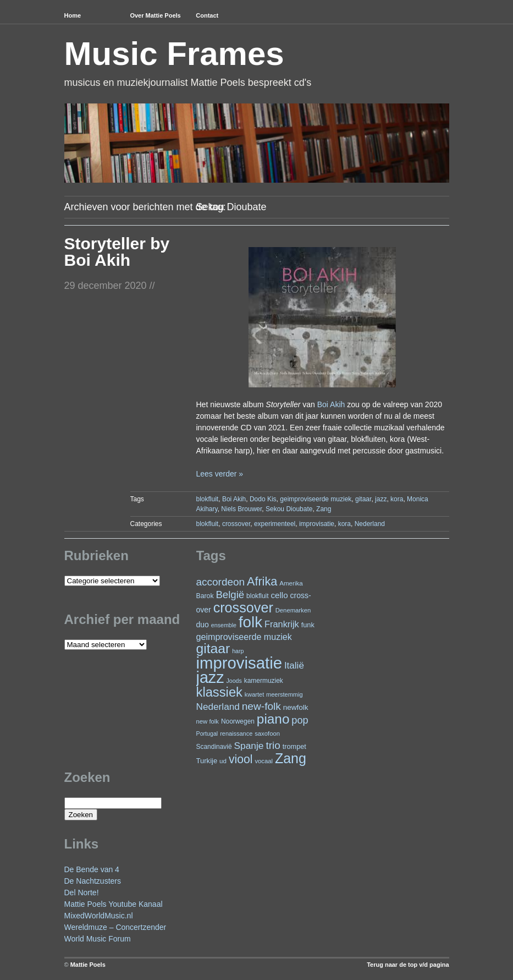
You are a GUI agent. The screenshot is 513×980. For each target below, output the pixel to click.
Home (73, 15)
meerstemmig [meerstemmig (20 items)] (284, 694)
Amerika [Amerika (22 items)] (291, 583)
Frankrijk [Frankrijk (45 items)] (282, 624)
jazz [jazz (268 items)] (210, 677)
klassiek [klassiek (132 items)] (219, 692)
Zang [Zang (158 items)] (291, 758)
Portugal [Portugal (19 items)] (207, 733)
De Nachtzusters (93, 881)
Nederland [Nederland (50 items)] (218, 707)
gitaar (363, 499)
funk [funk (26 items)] (308, 625)
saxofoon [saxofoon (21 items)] (267, 733)
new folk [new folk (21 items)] (208, 721)
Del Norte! (82, 893)
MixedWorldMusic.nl (99, 916)
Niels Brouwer (241, 509)
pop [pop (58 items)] (300, 720)
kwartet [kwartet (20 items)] (254, 694)
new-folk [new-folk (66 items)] (261, 706)
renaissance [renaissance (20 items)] (236, 733)
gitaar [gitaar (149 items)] (213, 648)
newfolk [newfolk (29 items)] (296, 707)
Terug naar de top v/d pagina (408, 965)
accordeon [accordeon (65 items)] (221, 582)
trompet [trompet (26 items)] (294, 746)
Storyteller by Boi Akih (117, 252)
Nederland (370, 524)
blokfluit (208, 499)
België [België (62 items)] (230, 595)
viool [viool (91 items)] (241, 759)
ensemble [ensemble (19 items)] (224, 625)
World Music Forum (98, 939)
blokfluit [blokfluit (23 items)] (257, 596)
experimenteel (275, 524)
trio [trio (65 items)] (273, 745)
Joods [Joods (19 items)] (234, 681)
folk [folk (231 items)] (250, 622)
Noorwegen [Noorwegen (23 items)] (238, 721)
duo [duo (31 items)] (203, 625)
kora (397, 499)
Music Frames (174, 54)
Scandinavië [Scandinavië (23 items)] (214, 747)
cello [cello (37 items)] (279, 595)
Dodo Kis (263, 499)
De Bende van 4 (92, 869)
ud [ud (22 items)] (223, 761)
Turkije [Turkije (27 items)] (207, 761)
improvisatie (317, 524)
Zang (324, 509)
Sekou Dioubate (289, 509)
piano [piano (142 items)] (273, 719)
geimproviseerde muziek (316, 499)
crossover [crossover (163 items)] (243, 607)
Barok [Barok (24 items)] (205, 596)
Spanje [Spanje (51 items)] (249, 746)
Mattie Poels (88, 965)
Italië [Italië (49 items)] (294, 666)
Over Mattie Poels (155, 15)
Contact (207, 15)
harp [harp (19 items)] (238, 651)
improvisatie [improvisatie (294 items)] (239, 663)
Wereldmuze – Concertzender (115, 927)
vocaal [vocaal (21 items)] (264, 761)
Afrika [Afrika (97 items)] (262, 581)
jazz (381, 499)
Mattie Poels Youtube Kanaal (114, 904)
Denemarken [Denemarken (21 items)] (293, 610)
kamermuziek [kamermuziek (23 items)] (264, 681)
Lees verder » (219, 474)
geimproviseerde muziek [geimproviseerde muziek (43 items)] (244, 637)
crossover (236, 524)
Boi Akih (331, 404)
